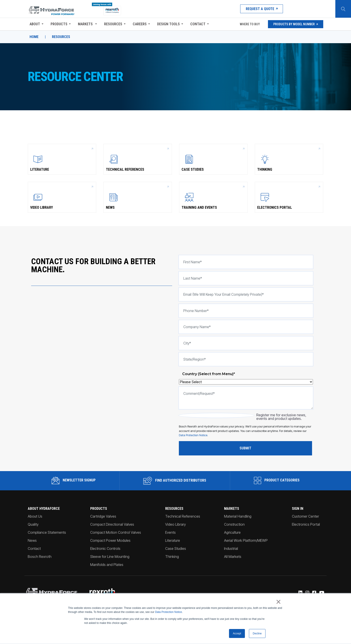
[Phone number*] (246, 311)
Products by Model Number (296, 24)
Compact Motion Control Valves (116, 532)
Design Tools (168, 24)
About (35, 24)
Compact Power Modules (110, 540)
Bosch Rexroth (40, 557)
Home (34, 37)
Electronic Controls (105, 548)
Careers (140, 24)
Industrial (231, 548)
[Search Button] (343, 9)
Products (59, 24)
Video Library (62, 197)
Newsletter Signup (74, 480)
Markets (86, 24)
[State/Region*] (246, 359)
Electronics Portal (289, 197)
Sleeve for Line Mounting (110, 557)
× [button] (278, 602)
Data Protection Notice (169, 612)
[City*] (246, 343)
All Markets (233, 557)
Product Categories (277, 480)
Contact (198, 24)
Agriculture (232, 532)
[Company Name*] (246, 327)
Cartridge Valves (103, 516)
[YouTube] (321, 593)
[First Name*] (246, 262)
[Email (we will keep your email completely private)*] (246, 294)
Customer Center (305, 516)
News (138, 197)
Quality (33, 524)
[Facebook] (314, 593)
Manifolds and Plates (107, 565)
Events (170, 532)
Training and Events (213, 197)
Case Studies (213, 159)
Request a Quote (262, 9)
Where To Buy (249, 24)
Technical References (138, 159)
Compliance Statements (47, 532)
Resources (113, 24)
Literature (62, 159)
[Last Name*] (246, 278)
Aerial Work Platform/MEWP (246, 540)
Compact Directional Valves (112, 524)
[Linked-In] (300, 593)
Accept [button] (237, 633)
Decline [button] (257, 633)
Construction (234, 524)
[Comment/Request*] (246, 398)
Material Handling (238, 516)
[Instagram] (307, 593)
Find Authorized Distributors (175, 481)
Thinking (289, 159)
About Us (35, 516)
